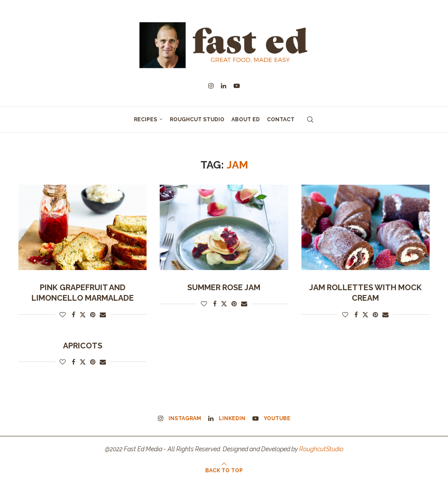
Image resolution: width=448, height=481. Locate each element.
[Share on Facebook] (73, 315)
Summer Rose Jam (224, 287)
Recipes (145, 119)
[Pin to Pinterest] (93, 315)
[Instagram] (211, 86)
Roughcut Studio (197, 119)
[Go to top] (224, 470)
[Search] (310, 119)
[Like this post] (63, 315)
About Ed (246, 119)
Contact (281, 119)
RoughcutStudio (321, 449)
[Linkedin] (224, 86)
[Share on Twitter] (83, 314)
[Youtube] (237, 86)
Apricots (83, 346)
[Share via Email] (103, 315)
